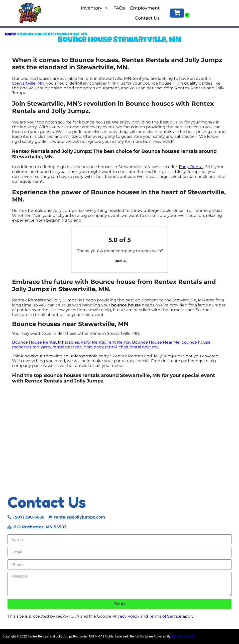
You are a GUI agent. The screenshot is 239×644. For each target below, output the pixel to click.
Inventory (95, 8)
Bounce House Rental (34, 342)
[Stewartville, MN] (119, 440)
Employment (145, 8)
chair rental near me (139, 347)
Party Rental (191, 167)
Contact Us (147, 18)
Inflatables (68, 342)
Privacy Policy (126, 616)
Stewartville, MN (28, 83)
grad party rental (100, 347)
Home (10, 35)
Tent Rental (119, 342)
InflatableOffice (182, 636)
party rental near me (62, 347)
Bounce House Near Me (156, 342)
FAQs (119, 8)
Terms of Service (165, 616)
